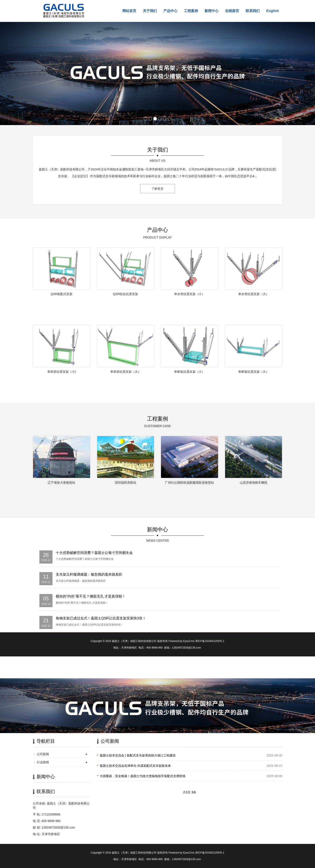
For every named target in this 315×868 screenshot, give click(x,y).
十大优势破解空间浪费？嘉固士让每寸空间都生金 (94, 553)
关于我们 (150, 11)
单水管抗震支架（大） (254, 294)
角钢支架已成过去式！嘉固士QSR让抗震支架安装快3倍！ (101, 618)
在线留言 (232, 11)
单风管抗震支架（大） (126, 372)
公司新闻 (43, 754)
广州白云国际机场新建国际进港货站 (189, 483)
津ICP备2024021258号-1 (210, 641)
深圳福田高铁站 (126, 483)
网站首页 (129, 11)
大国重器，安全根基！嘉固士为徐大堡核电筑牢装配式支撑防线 (143, 776)
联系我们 (253, 11)
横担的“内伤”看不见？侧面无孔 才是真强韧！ (91, 596)
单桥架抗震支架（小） (189, 372)
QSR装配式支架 (61, 294)
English (273, 11)
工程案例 (191, 11)
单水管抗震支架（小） (189, 294)
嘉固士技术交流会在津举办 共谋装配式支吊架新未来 (135, 766)
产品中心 (170, 11)
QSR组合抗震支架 (126, 294)
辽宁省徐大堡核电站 (61, 483)
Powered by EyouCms (181, 641)
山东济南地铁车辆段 (254, 483)
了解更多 (157, 189)
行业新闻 (43, 762)
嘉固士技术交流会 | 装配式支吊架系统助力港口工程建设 (138, 755)
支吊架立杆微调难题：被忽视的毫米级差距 (89, 574)
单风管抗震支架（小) (62, 372)
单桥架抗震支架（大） (254, 372)
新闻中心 (212, 11)
